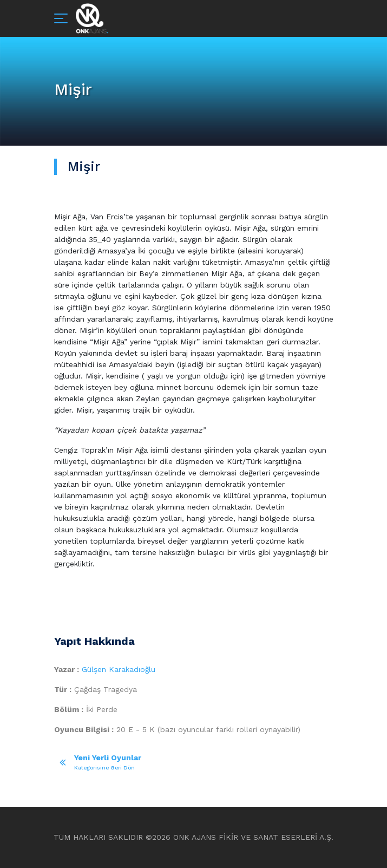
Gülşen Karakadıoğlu (119, 669)
